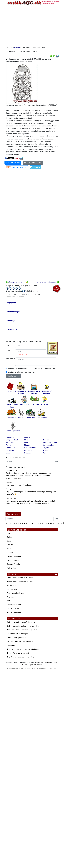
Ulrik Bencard (11, 498)
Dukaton (10, 537)
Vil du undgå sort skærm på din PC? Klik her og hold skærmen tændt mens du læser (29, 60)
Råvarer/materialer (50, 443)
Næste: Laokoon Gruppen (47, 282)
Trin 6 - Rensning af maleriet (18, 653)
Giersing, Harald (13, 560)
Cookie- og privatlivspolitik (32, 665)
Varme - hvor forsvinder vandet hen (21, 641)
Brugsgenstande (12, 440)
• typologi (11, 321)
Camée (10, 541)
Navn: (9, 345)
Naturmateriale (30, 448)
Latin (8, 453)
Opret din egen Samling (33, 163)
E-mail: (9, 351)
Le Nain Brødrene (14, 556)
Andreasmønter (13, 609)
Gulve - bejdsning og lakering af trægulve (23, 626)
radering (10, 553)
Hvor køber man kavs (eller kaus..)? (20, 485)
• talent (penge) (13, 312)
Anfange (10, 601)
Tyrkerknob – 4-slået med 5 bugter (20, 581)
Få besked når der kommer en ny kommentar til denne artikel (31, 369)
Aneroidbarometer (14, 605)
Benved (10, 545)
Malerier (27, 437)
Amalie (9, 489)
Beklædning (11, 437)
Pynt (44, 437)
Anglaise (10, 597)
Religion (46, 440)
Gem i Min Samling (13, 163)
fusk (9, 533)
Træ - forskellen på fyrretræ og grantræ (22, 630)
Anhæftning (11, 585)
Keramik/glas (11, 450)
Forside (17, 48)
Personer (28, 453)
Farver (9, 445)
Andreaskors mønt (14, 612)
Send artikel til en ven (19, 167)
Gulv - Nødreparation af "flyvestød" (20, 578)
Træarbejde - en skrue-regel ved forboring (23, 649)
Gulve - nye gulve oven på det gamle (21, 622)
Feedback (37, 167)
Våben (45, 453)
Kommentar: (10, 359)
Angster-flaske (13, 589)
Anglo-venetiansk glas (16, 593)
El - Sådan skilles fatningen (17, 634)
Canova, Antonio (13, 564)
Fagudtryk (10, 443)
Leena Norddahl (12, 470)
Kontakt (54, 662)
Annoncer (46, 662)
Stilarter (46, 450)
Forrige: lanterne (14, 282)
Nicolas (9, 482)
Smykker (46, 448)
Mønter (27, 445)
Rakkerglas (11, 568)
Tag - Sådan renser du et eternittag (20, 657)
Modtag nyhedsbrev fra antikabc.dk (21, 372)
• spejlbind (11, 303)
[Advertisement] (24, 25)
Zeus (9, 549)
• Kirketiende (12, 330)
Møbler (27, 443)
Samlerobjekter (48, 445)
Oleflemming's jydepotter (17, 638)
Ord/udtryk (28, 450)
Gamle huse (11, 448)
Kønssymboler (13, 645)
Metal (26, 440)
